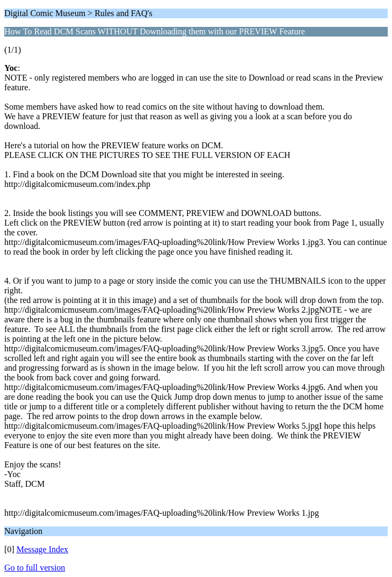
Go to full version (35, 568)
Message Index (42, 549)
